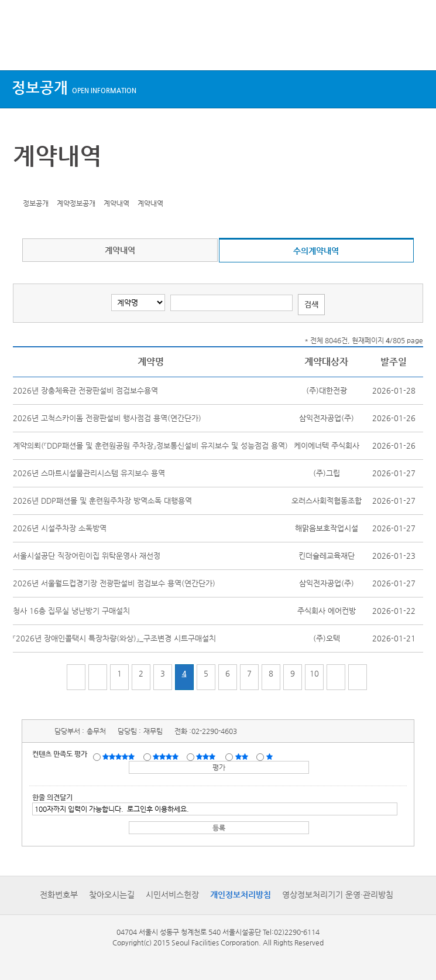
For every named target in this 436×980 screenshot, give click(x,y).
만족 (167, 756)
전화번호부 (59, 894)
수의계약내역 (316, 251)
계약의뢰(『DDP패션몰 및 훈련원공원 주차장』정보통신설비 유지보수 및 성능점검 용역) (150, 445)
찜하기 (78, 185)
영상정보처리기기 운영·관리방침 (338, 894)
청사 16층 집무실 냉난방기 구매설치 (71, 611)
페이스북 (42, 185)
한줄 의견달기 (52, 797)
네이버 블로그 (60, 185)
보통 (208, 756)
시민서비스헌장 (172, 894)
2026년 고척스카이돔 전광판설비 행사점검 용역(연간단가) (107, 418)
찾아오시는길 (112, 894)
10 (314, 673)
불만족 (243, 756)
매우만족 (120, 756)
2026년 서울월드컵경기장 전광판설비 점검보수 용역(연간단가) (114, 583)
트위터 (24, 185)
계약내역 (120, 250)
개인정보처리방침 (241, 894)
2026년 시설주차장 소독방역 (60, 528)
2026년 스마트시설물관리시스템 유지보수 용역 (89, 473)
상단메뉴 (19, 48)
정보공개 (74, 88)
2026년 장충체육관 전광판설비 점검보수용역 (85, 390)
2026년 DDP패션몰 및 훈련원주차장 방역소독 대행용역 (102, 501)
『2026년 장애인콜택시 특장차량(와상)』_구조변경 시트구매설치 (114, 638)
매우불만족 (270, 756)
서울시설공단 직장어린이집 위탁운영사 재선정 (87, 556)
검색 (416, 48)
